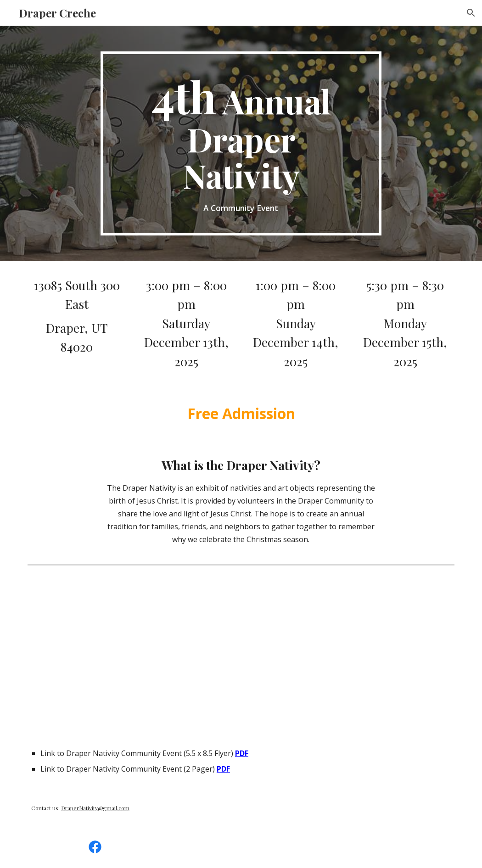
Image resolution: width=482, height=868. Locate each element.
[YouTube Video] (132, 650)
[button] (471, 13)
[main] (241, 143)
